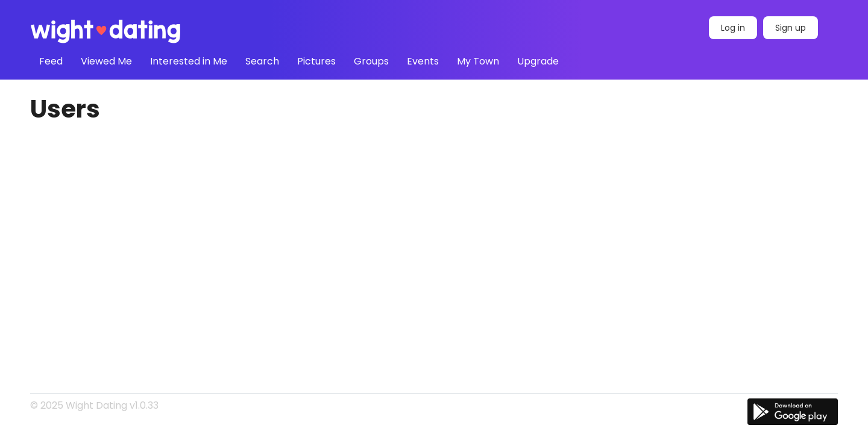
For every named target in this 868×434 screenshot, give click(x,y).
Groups (371, 61)
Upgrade (538, 61)
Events (423, 61)
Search (262, 61)
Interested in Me (189, 61)
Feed (51, 61)
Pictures (316, 61)
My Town (478, 61)
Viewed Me (106, 61)
